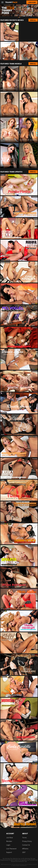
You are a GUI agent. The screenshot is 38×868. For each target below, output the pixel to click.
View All (33, 20)
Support (9, 852)
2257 (24, 852)
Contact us (26, 845)
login (8, 845)
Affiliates (25, 849)
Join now (32, 2)
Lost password (11, 849)
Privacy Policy (27, 841)
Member (9, 841)
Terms (24, 838)
